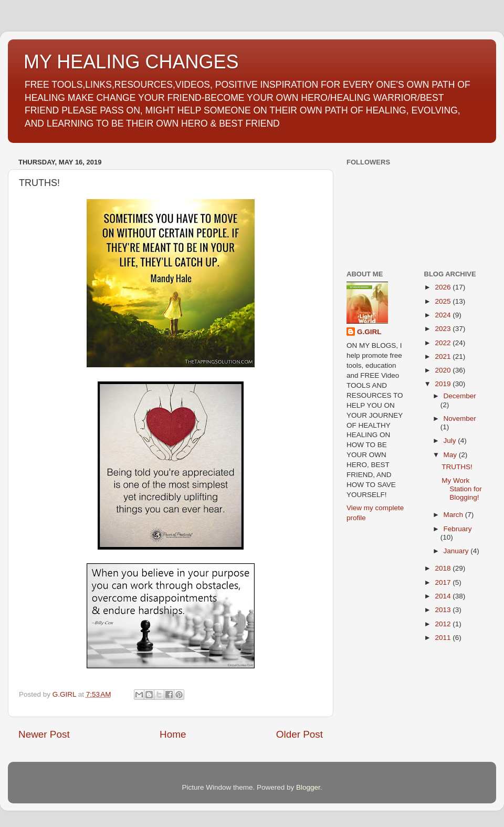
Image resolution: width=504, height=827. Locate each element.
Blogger (308, 787)
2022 (444, 343)
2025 (444, 301)
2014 (444, 596)
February (458, 529)
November (460, 418)
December (460, 396)
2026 (444, 287)
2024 (444, 315)
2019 (444, 384)
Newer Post (44, 734)
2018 (444, 568)
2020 (444, 370)
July (451, 441)
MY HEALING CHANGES (131, 62)
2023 (444, 329)
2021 (444, 356)
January (457, 551)
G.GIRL (369, 332)
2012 (444, 624)
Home (173, 734)
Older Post (300, 734)
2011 (444, 638)
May (451, 455)
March (454, 515)
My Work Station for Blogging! (462, 489)
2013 (444, 610)
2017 (444, 582)
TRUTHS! (457, 467)
